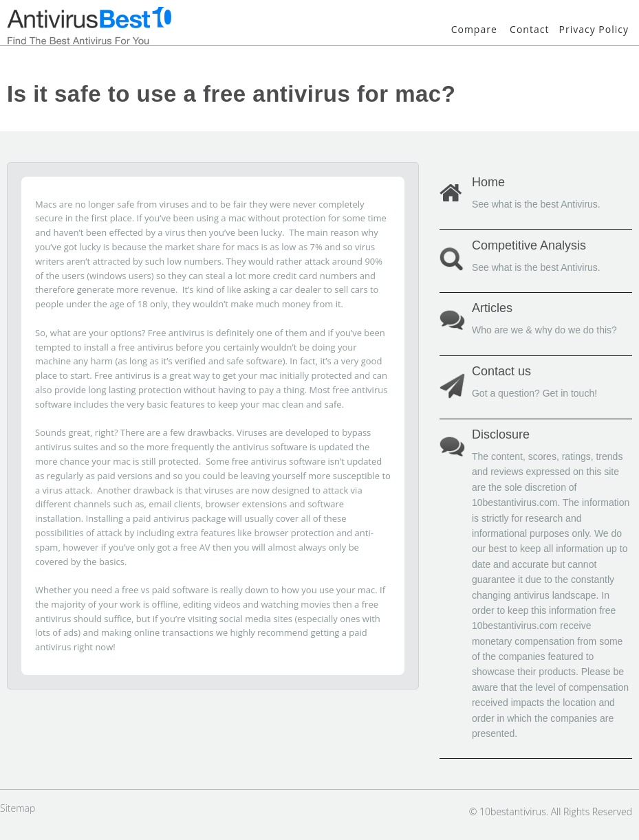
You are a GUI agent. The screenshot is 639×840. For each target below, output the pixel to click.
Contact (529, 29)
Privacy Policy (594, 29)
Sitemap (18, 808)
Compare (474, 29)
